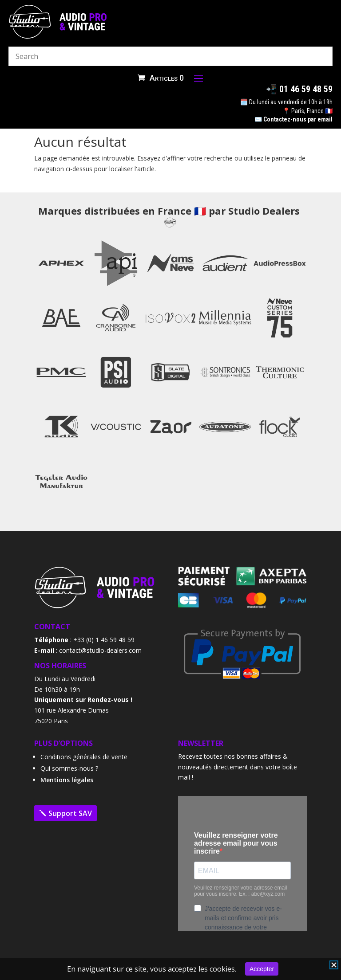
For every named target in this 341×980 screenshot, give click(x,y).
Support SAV (70, 813)
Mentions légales (67, 780)
